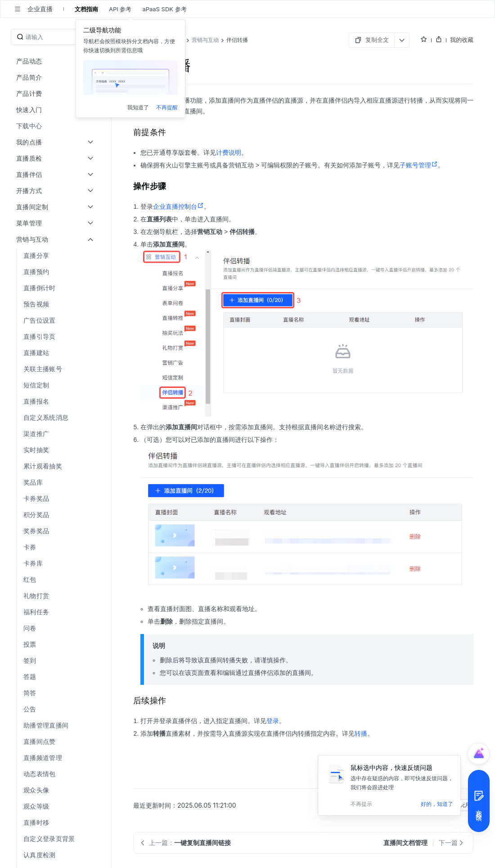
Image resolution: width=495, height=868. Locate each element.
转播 (361, 733)
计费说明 (229, 153)
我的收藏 (462, 40)
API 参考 (120, 9)
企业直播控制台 (178, 207)
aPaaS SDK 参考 (164, 9)
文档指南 (86, 9)
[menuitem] (56, 126)
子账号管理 (419, 165)
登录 (273, 721)
